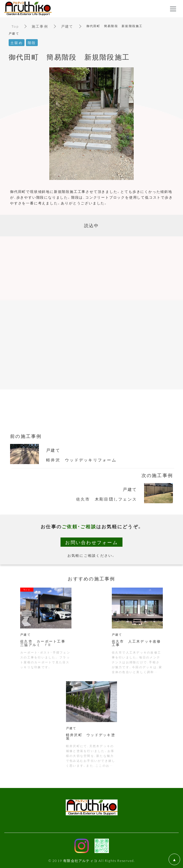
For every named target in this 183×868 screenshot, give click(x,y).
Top (15, 26)
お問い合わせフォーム (91, 542)
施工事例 (40, 26)
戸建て (67, 26)
